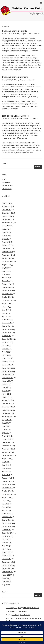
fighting (13, 148)
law (16, 148)
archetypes (5, 58)
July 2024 (5, 268)
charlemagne (33, 58)
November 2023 (8, 294)
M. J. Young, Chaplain (13, 608)
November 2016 (8, 565)
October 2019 (7, 452)
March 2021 (6, 397)
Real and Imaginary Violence (15, 116)
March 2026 (6, 203)
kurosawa (28, 63)
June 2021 (6, 388)
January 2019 (7, 481)
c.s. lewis (26, 58)
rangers (16, 65)
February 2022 (7, 362)
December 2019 (8, 446)
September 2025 (8, 223)
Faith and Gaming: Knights (14, 31)
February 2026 (7, 207)
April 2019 (6, 472)
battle (21, 58)
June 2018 (6, 504)
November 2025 (8, 216)
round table (22, 65)
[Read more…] (36, 51)
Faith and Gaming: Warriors (15, 77)
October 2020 (7, 413)
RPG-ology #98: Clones (31, 608)
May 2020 (5, 430)
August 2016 (6, 575)
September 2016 (8, 572)
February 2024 (7, 284)
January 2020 (7, 443)
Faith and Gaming (25, 55)
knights (22, 63)
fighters (23, 60)
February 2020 (7, 439)
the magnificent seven (21, 67)
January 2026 (7, 210)
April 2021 (6, 394)
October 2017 (7, 530)
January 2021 (7, 404)
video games (11, 152)
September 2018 (8, 494)
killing (24, 106)
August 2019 (6, 459)
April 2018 (6, 510)
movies (29, 148)
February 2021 (7, 400)
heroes (4, 63)
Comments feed (8, 186)
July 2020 (5, 423)
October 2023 (7, 297)
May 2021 (5, 391)
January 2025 (7, 249)
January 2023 (7, 326)
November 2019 (8, 449)
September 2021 (8, 378)
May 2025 (5, 236)
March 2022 (6, 358)
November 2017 (8, 527)
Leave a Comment (34, 34)
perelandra (35, 148)
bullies (17, 104)
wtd (20, 70)
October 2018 (7, 491)
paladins (10, 65)
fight (3, 148)
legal (20, 148)
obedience (34, 106)
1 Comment (31, 80)
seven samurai (34, 65)
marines (34, 63)
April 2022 (6, 355)
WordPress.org (7, 189)
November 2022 (8, 333)
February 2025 (7, 245)
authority (12, 104)
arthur (11, 58)
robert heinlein (11, 150)
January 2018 (7, 520)
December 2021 (8, 368)
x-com (31, 152)
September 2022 (8, 339)
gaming (28, 60)
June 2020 (6, 426)
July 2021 (5, 384)
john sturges (16, 63)
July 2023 (5, 307)
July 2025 (5, 229)
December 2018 (8, 485)
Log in (4, 179)
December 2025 (8, 213)
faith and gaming (15, 60)
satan (24, 150)
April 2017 (6, 549)
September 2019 (8, 455)
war (23, 152)
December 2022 (8, 329)
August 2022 (6, 342)
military (39, 63)
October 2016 (7, 569)
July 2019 (5, 462)
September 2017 (8, 533)
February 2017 (7, 556)
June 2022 (6, 349)
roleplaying (19, 150)
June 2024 (6, 271)
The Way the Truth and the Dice (29, 143)
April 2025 (6, 239)
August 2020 (6, 420)
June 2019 (6, 465)
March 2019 (6, 475)
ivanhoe (9, 63)
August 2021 (6, 381)
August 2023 (6, 304)
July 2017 (5, 539)
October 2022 (7, 336)
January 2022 (7, 365)
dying (26, 104)
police (4, 150)
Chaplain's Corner (14, 55)
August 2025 (6, 226)
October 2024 (7, 258)
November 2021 (8, 371)
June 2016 (6, 581)
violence (10, 70)
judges (19, 106)
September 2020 (8, 417)
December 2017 (8, 523)
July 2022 (5, 346)
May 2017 (5, 546)
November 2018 (8, 488)
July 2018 (5, 501)
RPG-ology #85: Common (21, 615)
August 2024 (6, 265)
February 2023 (7, 323)
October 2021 (7, 375)
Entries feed (6, 182)
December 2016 (8, 562)
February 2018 (7, 517)
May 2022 (5, 352)
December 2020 (8, 407)
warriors (15, 70)
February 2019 (7, 478)
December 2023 (8, 291)
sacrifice (5, 109)
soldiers (12, 67)
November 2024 (8, 255)
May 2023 (5, 313)
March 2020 (6, 436)
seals (28, 65)
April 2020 (6, 433)
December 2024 (8, 252)
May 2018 (5, 507)
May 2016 (5, 585)
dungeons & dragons (33, 145)
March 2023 (6, 320)
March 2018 (6, 514)
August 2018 (6, 497)
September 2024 (8, 261)
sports (34, 150)
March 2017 (6, 552)
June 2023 (6, 310)
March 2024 (6, 281)
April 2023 (6, 316)
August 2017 (6, 536)
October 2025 (7, 219)
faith (8, 60)
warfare (27, 152)
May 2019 (5, 468)
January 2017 (7, 559)
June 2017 (6, 543)
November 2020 (8, 410)
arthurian (16, 58)
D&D (25, 145)
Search (5, 163)
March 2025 (6, 242)
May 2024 (5, 274)
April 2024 (6, 278)
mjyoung (5, 65)
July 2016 (5, 578)
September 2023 (8, 300)
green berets (35, 60)
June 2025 (6, 232)
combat (4, 60)
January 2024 (7, 287)
